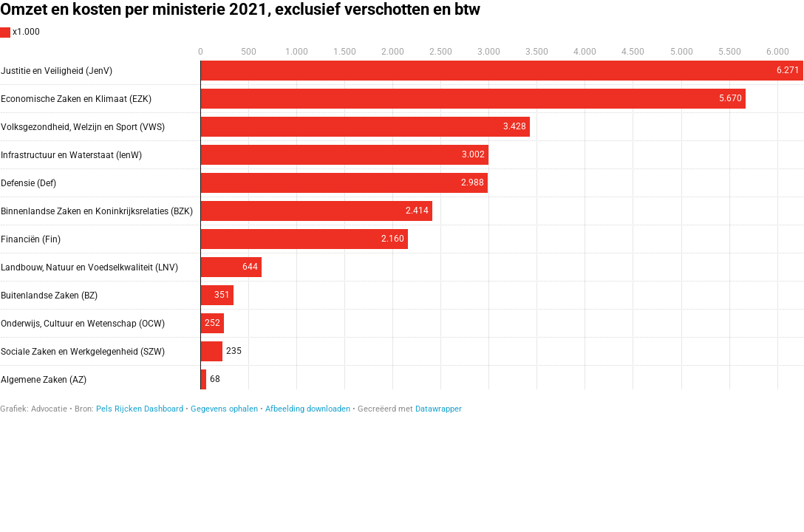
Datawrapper (439, 409)
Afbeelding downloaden (308, 409)
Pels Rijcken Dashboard (140, 409)
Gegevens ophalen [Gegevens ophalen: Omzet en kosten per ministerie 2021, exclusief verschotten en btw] (224, 409)
